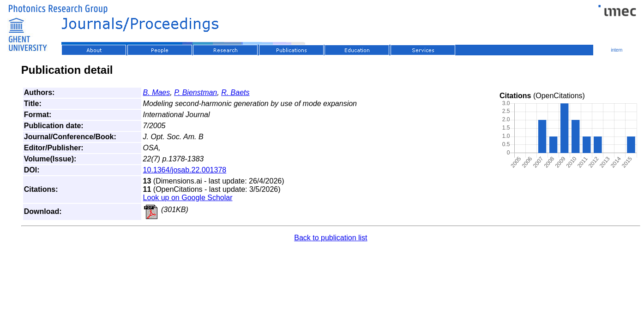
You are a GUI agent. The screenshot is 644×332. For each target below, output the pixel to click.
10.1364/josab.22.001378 (185, 170)
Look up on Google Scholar (188, 198)
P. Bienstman (196, 92)
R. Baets (235, 92)
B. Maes (157, 92)
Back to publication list (331, 238)
